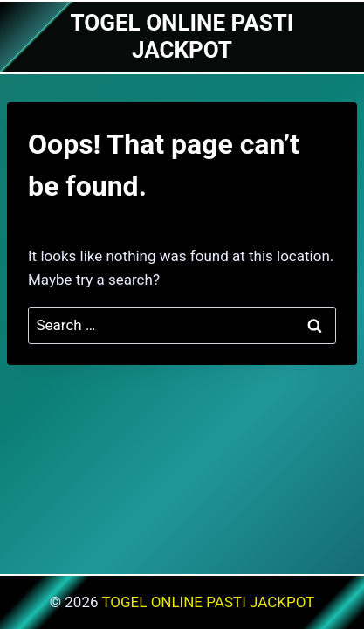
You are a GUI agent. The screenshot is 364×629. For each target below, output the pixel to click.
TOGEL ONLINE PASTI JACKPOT (208, 602)
